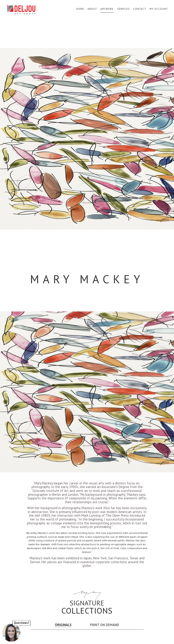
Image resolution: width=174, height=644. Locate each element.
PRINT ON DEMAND (105, 625)
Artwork (107, 9)
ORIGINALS (63, 625)
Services (123, 9)
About (92, 9)
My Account (159, 9)
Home (80, 9)
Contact (140, 9)
